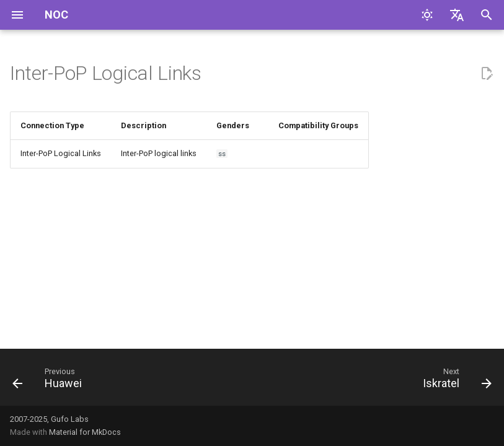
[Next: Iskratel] (454, 381)
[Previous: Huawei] (50, 381)
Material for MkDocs (85, 432)
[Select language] (457, 15)
